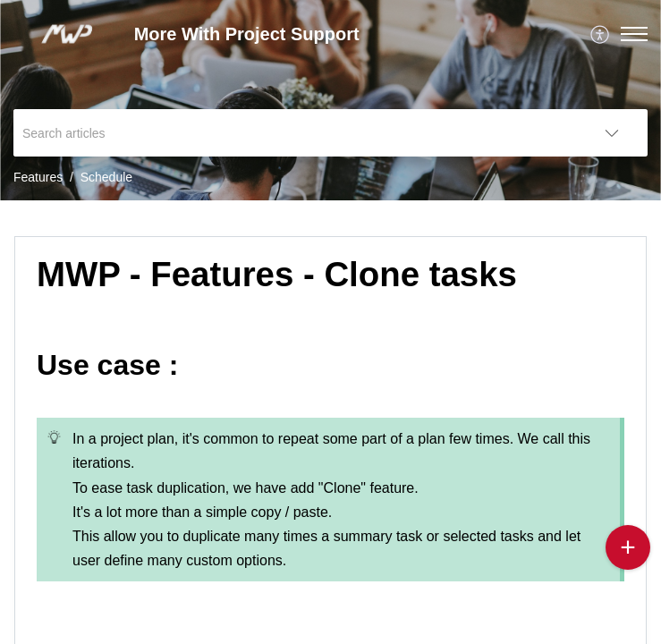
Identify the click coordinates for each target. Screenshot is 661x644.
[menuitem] (601, 34)
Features (38, 177)
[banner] (330, 100)
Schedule (106, 177)
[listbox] (612, 133)
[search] (295, 133)
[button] (634, 34)
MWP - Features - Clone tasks (277, 274)
